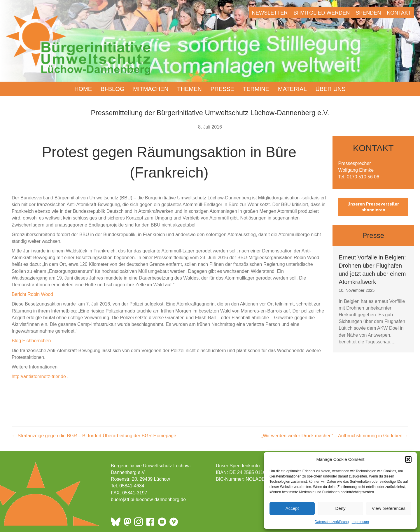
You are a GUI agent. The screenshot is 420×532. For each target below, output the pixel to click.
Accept (292, 508)
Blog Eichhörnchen (31, 341)
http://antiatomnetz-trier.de (39, 376)
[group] (373, 299)
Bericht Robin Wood (32, 294)
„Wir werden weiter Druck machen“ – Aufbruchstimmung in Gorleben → (335, 436)
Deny (340, 508)
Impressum (360, 522)
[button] (408, 459)
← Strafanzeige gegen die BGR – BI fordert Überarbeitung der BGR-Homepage (94, 436)
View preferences (389, 508)
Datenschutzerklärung (332, 522)
